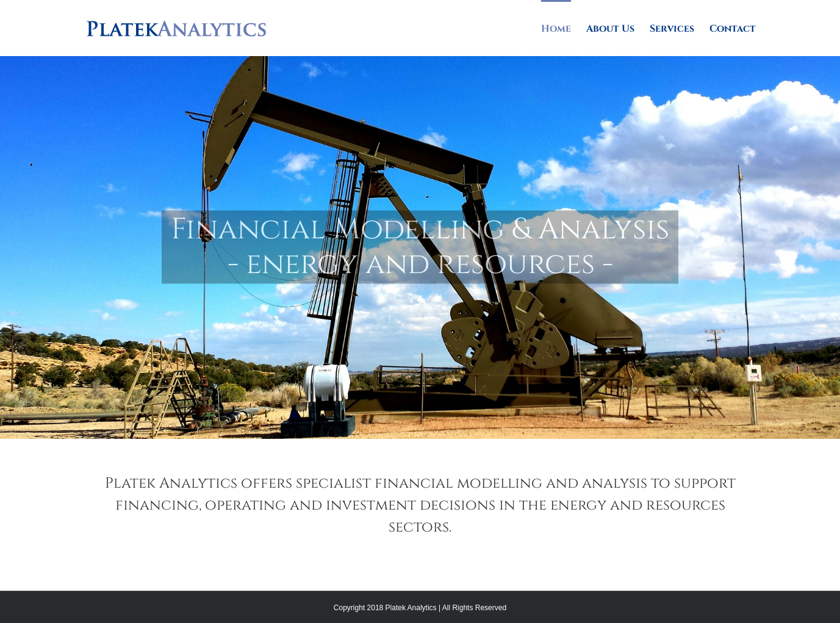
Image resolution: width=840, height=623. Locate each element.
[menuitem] (564, 28)
